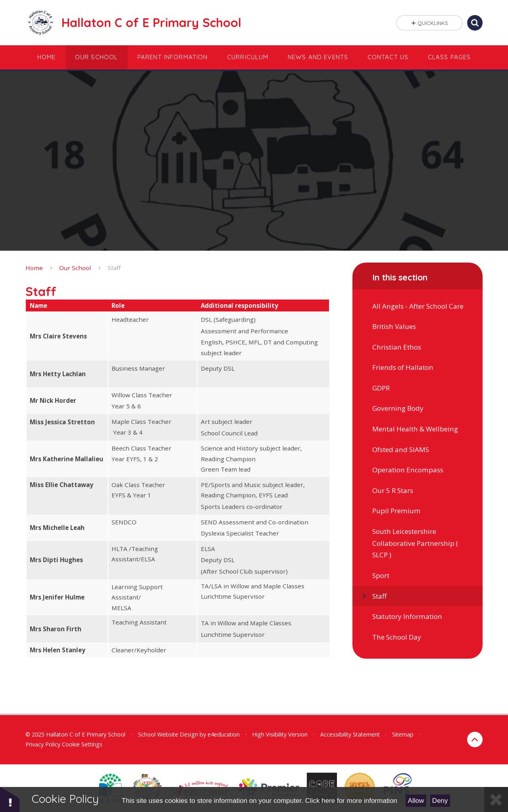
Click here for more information (351, 801)
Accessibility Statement (350, 734)
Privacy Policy (43, 744)
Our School (75, 268)
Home (34, 268)
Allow (416, 801)
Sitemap (403, 734)
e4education (224, 734)
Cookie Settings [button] (82, 744)
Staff (114, 268)
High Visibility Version (280, 734)
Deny (440, 801)
